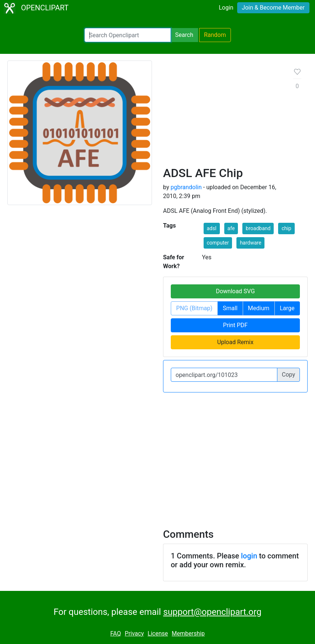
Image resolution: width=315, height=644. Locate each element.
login (249, 556)
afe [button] (231, 228)
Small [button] (230, 308)
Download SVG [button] (235, 291)
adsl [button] (212, 228)
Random (215, 35)
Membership (188, 633)
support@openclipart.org (212, 612)
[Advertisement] (222, 116)
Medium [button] (259, 308)
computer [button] (218, 243)
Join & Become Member (273, 8)
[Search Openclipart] (128, 35)
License (158, 633)
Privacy (134, 633)
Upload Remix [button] (235, 342)
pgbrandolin (186, 187)
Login (226, 8)
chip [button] (286, 228)
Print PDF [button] (236, 325)
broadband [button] (258, 228)
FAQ (116, 633)
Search (184, 35)
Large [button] (287, 308)
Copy (288, 375)
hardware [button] (250, 243)
